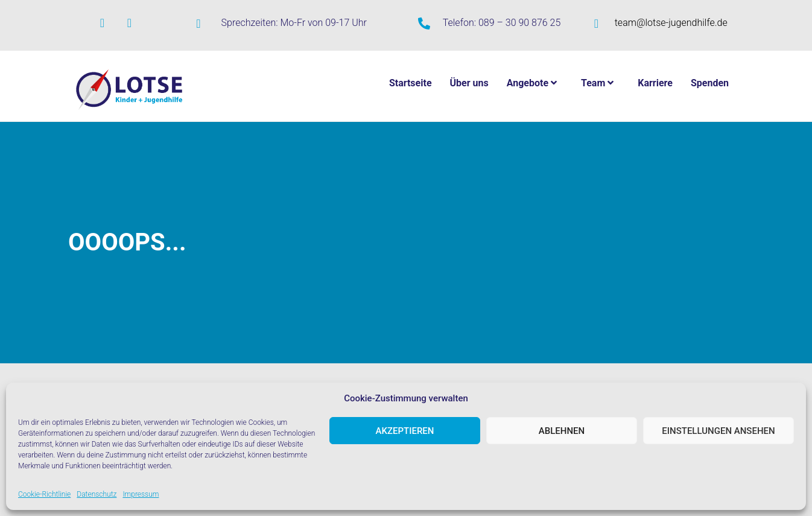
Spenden (710, 83)
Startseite (411, 83)
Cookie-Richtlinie (44, 494)
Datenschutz (97, 494)
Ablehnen (562, 431)
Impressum (141, 494)
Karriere (655, 83)
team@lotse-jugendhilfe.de (671, 23)
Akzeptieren (405, 431)
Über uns (469, 83)
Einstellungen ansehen (718, 431)
